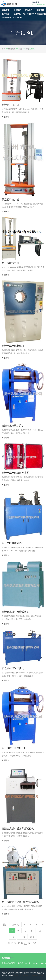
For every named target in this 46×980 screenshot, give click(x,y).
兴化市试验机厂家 (9, 963)
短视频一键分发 (24, 963)
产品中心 (29, 10)
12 (39, 931)
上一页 (15, 924)
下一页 (22, 937)
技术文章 (6, 14)
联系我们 (17, 14)
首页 (4, 49)
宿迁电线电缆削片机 (13, 426)
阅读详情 (5, 117)
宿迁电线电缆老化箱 (13, 346)
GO (34, 943)
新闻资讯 (40, 10)
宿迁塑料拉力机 (10, 199)
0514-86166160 (39, 5)
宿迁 (27, 49)
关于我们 (17, 10)
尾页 (32, 937)
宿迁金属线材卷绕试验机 (15, 612)
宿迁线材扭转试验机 (13, 668)
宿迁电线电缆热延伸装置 (15, 473)
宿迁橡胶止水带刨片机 (14, 748)
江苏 (20, 49)
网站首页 (6, 10)
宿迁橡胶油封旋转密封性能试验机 (20, 902)
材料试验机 (17, 17)
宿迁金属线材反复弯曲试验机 (18, 828)
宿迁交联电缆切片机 (13, 543)
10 (25, 931)
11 (32, 931)
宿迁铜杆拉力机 (10, 105)
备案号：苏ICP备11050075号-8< (26, 975)
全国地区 (12, 49)
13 (13, 937)
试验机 (41, 975)
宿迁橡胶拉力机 (10, 263)
